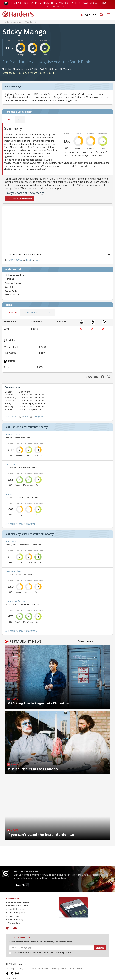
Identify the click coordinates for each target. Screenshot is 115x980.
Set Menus (13, 313)
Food (21, 40)
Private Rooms (13, 283)
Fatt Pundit (11, 464)
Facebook (11, 417)
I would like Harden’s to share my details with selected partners (40, 952)
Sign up (100, 948)
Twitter (23, 417)
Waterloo (29, 22)
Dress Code (11, 291)
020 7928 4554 (13, 260)
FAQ (21, 968)
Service (33, 40)
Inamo (9, 494)
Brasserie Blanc (14, 571)
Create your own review (19, 199)
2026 (10, 120)
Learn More (21, 885)
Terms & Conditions (38, 968)
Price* (8, 40)
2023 (20, 120)
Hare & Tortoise (14, 434)
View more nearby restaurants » (21, 524)
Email (27, 260)
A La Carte (47, 313)
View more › (86, 641)
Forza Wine (11, 541)
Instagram (36, 417)
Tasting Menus (30, 313)
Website (38, 260)
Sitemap (10, 968)
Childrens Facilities (15, 275)
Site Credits (12, 978)
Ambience (45, 40)
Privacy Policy (59, 968)
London (20, 22)
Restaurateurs (77, 968)
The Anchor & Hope (16, 601)
